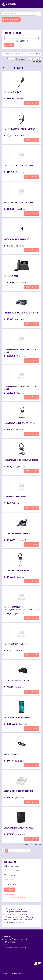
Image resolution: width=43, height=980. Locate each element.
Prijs (38, 59)
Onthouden (10, 884)
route (4, 945)
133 (24, 851)
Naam (30, 59)
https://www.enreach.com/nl (15, 947)
